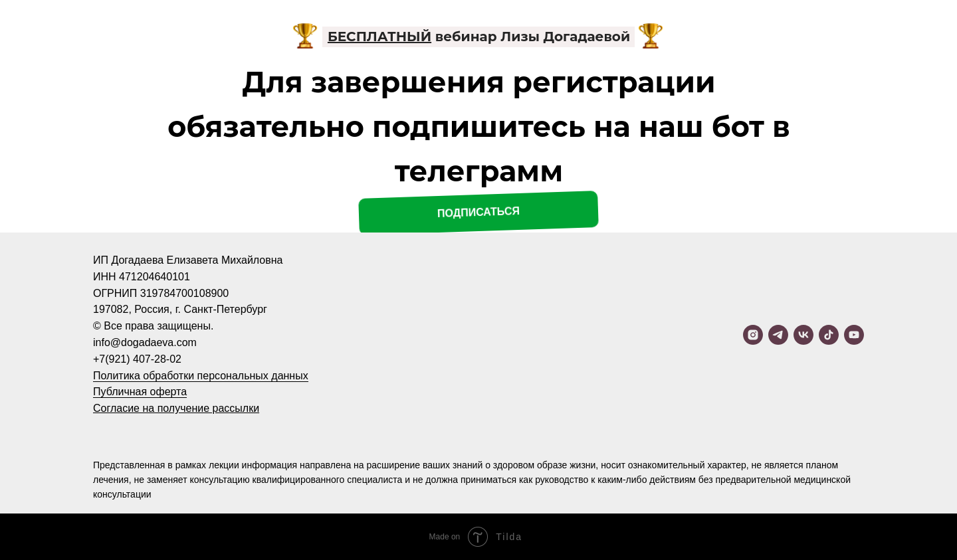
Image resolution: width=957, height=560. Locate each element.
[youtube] (854, 335)
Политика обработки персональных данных (201, 376)
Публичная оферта (140, 392)
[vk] (803, 335)
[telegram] (778, 335)
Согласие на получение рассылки (176, 408)
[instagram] (753, 335)
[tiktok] (829, 335)
